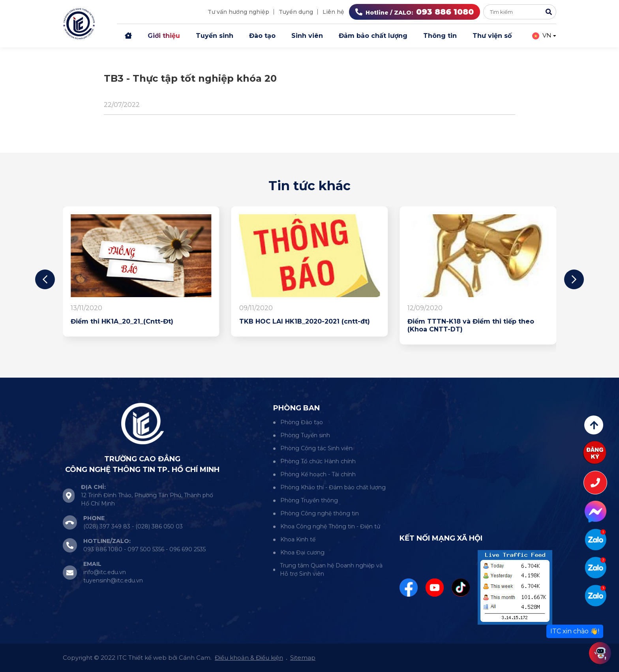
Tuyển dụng (296, 12)
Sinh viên (307, 36)
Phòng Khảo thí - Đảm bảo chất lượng (333, 487)
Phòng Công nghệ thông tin (320, 513)
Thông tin (440, 36)
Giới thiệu (164, 36)
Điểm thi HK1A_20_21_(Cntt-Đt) (122, 321)
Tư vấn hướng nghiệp (238, 12)
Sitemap (303, 658)
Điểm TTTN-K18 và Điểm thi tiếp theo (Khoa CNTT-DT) (471, 325)
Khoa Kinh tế (298, 539)
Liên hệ (333, 12)
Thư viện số (492, 36)
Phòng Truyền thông (309, 500)
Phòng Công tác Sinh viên (316, 448)
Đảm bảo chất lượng (373, 36)
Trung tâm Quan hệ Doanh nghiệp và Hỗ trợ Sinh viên (331, 570)
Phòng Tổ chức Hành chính (318, 461)
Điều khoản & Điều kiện (249, 658)
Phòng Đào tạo (302, 422)
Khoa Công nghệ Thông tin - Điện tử (330, 526)
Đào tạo (262, 36)
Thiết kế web (147, 658)
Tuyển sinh (215, 36)
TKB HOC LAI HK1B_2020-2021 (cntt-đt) (305, 321)
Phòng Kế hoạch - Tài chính (318, 474)
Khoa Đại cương (302, 552)
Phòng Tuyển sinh (305, 435)
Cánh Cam (195, 658)
